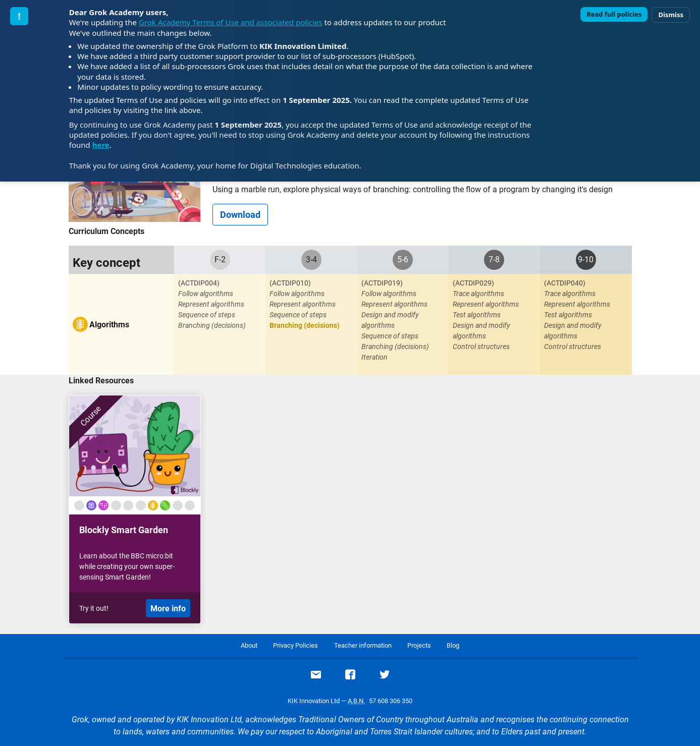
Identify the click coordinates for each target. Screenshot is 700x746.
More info (168, 609)
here (101, 145)
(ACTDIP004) (199, 283)
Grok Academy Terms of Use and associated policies (231, 22)
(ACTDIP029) (473, 283)
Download (240, 215)
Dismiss (671, 15)
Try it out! (94, 608)
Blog (453, 645)
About (249, 645)
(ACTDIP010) (290, 283)
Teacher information (363, 645)
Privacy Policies (295, 645)
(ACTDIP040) (565, 283)
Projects (419, 645)
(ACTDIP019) (382, 283)
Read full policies (614, 14)
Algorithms (109, 325)
